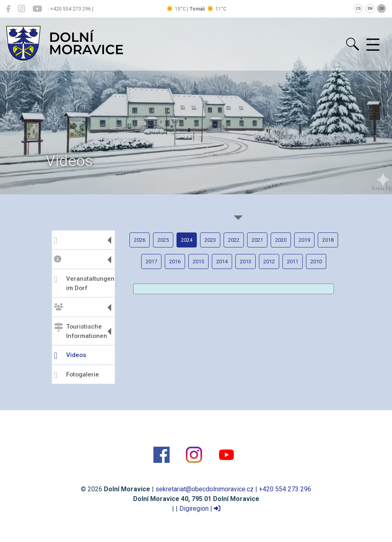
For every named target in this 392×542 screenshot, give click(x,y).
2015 (198, 261)
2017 (151, 261)
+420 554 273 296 (285, 489)
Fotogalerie (76, 375)
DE (382, 9)
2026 (140, 240)
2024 (187, 240)
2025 (163, 240)
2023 (210, 240)
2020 (281, 240)
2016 (175, 261)
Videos (70, 356)
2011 (293, 261)
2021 (257, 240)
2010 (316, 261)
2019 (304, 240)
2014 (222, 261)
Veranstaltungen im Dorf (83, 283)
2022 (234, 240)
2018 (328, 240)
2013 (246, 261)
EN (370, 9)
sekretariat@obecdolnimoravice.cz (205, 489)
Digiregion (194, 509)
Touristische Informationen (81, 331)
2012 (269, 261)
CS (358, 9)
